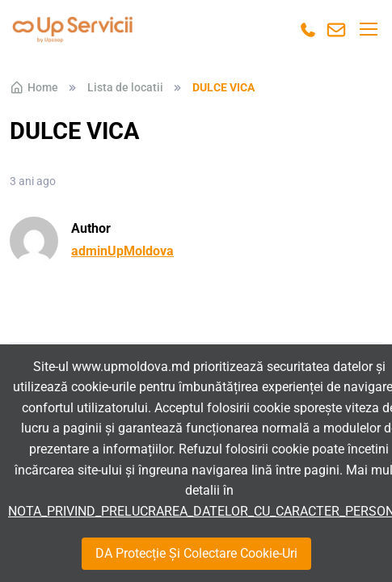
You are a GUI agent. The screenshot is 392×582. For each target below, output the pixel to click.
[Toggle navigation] (368, 29)
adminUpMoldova (122, 251)
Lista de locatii (125, 87)
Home (34, 87)
